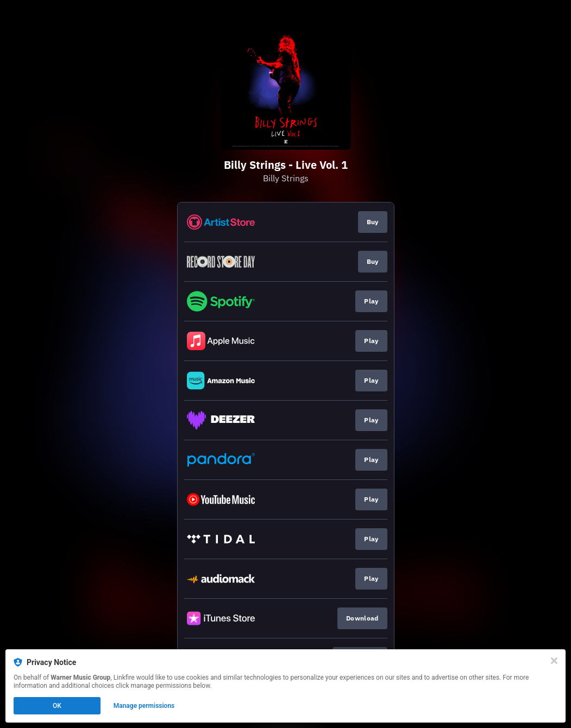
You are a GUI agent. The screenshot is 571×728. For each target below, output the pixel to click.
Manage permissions (144, 706)
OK (57, 706)
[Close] (554, 661)
